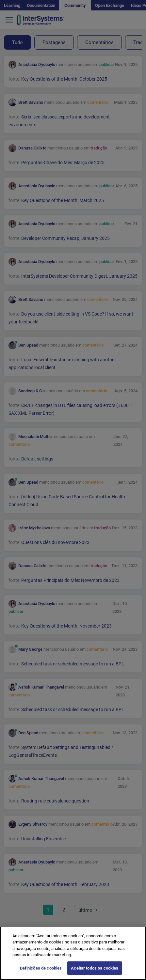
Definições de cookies (41, 973)
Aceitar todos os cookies (95, 973)
